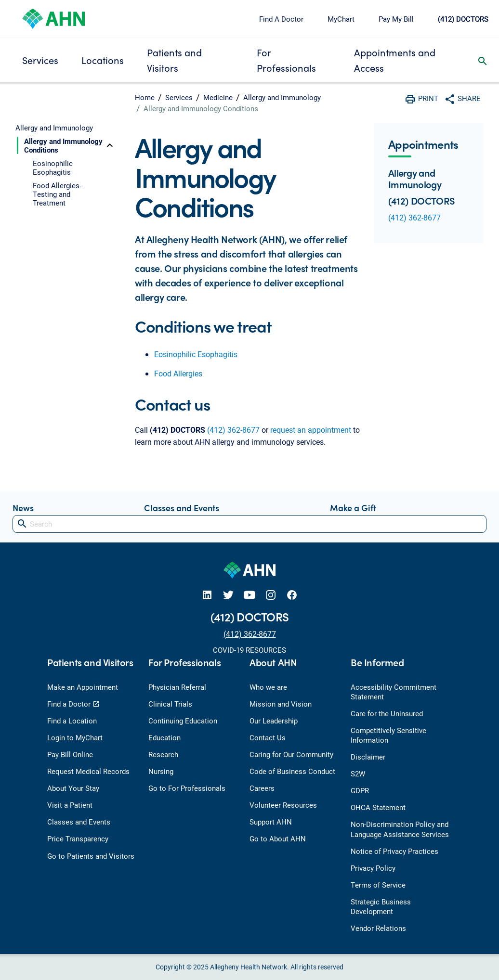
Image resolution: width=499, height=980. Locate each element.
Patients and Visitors (174, 60)
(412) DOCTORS (463, 19)
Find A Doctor (281, 19)
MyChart (341, 19)
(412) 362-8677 (233, 430)
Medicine (218, 97)
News (23, 508)
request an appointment (311, 430)
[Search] (249, 524)
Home (145, 97)
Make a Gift (353, 508)
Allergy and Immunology (282, 97)
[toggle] (110, 145)
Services (40, 60)
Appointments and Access (395, 60)
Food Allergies (178, 373)
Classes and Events (182, 508)
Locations (103, 60)
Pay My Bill (396, 19)
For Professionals (286, 60)
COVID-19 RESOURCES (249, 650)
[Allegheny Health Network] (53, 18)
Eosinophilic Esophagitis (196, 354)
